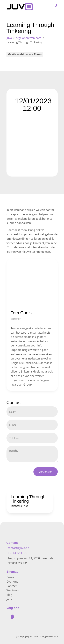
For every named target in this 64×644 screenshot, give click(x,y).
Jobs (9, 599)
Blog (9, 595)
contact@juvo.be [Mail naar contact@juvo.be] (18, 548)
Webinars (13, 590)
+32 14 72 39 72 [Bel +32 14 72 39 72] (17, 553)
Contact (12, 586)
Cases (10, 577)
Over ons (12, 582)
